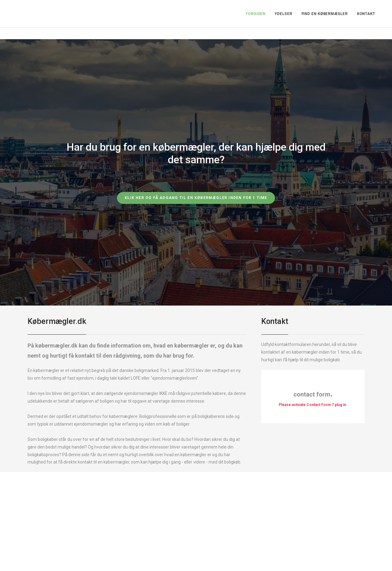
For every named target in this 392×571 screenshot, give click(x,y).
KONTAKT (366, 14)
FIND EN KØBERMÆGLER (325, 14)
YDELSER (283, 14)
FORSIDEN (256, 14)
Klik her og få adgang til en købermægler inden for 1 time (196, 198)
